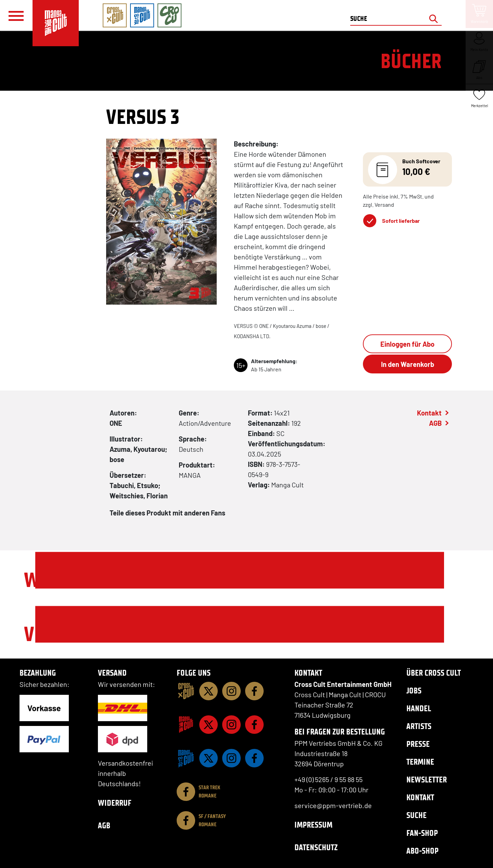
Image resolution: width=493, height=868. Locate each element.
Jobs (414, 691)
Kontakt (429, 413)
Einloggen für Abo (407, 344)
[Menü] (16, 16)
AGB (435, 423)
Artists (419, 726)
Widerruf (115, 803)
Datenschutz (316, 847)
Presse (418, 744)
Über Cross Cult (434, 673)
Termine (420, 762)
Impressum (313, 825)
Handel (419, 708)
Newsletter (427, 780)
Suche (416, 815)
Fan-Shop (422, 833)
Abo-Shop (422, 851)
